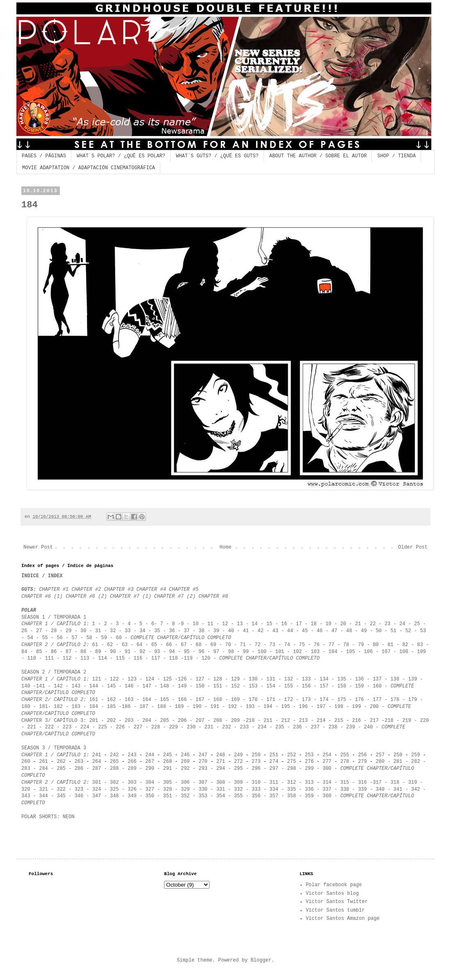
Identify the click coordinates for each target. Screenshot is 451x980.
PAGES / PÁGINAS (44, 156)
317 (377, 783)
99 (246, 652)
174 (324, 700)
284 (43, 769)
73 (272, 645)
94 (172, 652)
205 (163, 721)
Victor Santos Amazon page (343, 919)
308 (221, 783)
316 (362, 783)
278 (345, 762)
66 (169, 645)
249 (239, 755)
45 (305, 631)
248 (221, 755)
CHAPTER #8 (213, 597)
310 (256, 783)
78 (346, 645)
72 (257, 645)
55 (45, 638)
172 (290, 700)
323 (79, 789)
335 (292, 789)
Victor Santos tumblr (335, 910)
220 (424, 721)
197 (321, 707)
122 (114, 679)
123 (132, 679)
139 (413, 679)
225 (102, 727)
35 (157, 631)
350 (150, 796)
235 (280, 727)
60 (119, 638)
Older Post (413, 547)
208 (218, 721)
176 (360, 700)
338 (345, 789)
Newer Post (38, 547)
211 (268, 721)
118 (173, 658)
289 (132, 769)
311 (274, 783)
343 (27, 796)
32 (113, 631)
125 (168, 679)
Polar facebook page (334, 885)
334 (272, 789)
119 (188, 658)
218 (389, 721)
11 (210, 624)
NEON (69, 817)
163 (129, 700)
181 (43, 707)
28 (54, 631)
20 (343, 624)
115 (121, 658)
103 (315, 652)
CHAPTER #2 (88, 590)
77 (331, 645)
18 (314, 624)
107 (386, 652)
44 (290, 631)
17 (299, 624)
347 (97, 796)
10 (196, 624)
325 (114, 789)
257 (380, 755)
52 (408, 631)
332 (239, 789)
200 (374, 707)
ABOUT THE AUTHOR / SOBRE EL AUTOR (318, 156)
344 (43, 796)
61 (95, 645)
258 (398, 755)
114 (102, 658)
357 (274, 796)
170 (253, 700)
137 (377, 679)
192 (232, 707)
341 (398, 789)
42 (262, 631)
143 (76, 686)
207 (200, 721)
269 (185, 762)
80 (376, 645)
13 (240, 624)
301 (97, 783)
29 (68, 631)
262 (61, 762)
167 (200, 700)
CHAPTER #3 (119, 590)
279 (362, 762)
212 (286, 721)
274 (274, 762)
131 (271, 679)
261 (43, 762)
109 (421, 652)
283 (26, 769)
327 (150, 789)
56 (59, 638)
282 (416, 762)
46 (319, 631)
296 (256, 769)
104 (333, 652)
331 (221, 789)
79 (361, 645)
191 (215, 707)
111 (50, 658)
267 (150, 762)
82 (405, 645)
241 (97, 755)
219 (407, 721)
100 (262, 652)
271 (219, 762)
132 (289, 679)
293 (203, 769)
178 (395, 700)
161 (94, 700)
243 (132, 755)
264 (97, 762)
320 (26, 789)
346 (79, 796)
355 (239, 796)
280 (380, 762)
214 (321, 721)
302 (114, 783)
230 (191, 727)
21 (358, 624)
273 (256, 762)
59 (104, 638)
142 (58, 686)
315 (345, 783)
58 (91, 638)
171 (271, 700)
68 (198, 645)
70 (228, 645)
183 (76, 707)
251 (274, 755)
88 (83, 652)
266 (132, 762)
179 (411, 700)
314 (327, 783)
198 (339, 707)
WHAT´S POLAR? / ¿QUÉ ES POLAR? (121, 156)
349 (132, 796)
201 (94, 721)
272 (239, 762)
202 (110, 721)
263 (79, 762)
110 (30, 658)
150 (200, 686)
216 (355, 721)
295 (239, 769)
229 (173, 727)
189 (180, 707)
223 (67, 727)
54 (30, 638)
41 (246, 631)
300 (327, 769)
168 (218, 700)
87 (67, 652)
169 (235, 700)
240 (369, 727)
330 (203, 789)
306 (185, 783)
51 (393, 631)
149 (182, 686)
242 (114, 755)
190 (197, 707)
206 (182, 721)
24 (402, 624)
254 (327, 755)
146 (129, 686)
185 (112, 707)
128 (218, 679)
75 (302, 645)
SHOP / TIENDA (396, 156)
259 (417, 755)
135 (342, 679)
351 (166, 796)
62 (110, 645)
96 (201, 652)
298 (292, 769)
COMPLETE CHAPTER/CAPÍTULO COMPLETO (181, 638)
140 (26, 686)
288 (114, 769)
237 (315, 727)
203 (129, 721)
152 (237, 686)
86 (54, 652)
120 (206, 658)
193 (250, 707)
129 (235, 679)
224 (85, 727)
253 (309, 755)
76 (318, 645)
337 (327, 789)
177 (377, 700)
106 (369, 652)
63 (125, 645)
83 (420, 645)
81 (390, 645)
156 (306, 686)
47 (334, 631)
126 (182, 679)
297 (274, 769)
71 (241, 645)
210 (250, 721)
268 (168, 762)
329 (185, 789)
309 (239, 783)
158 (342, 686)
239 (351, 727)
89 (98, 652)
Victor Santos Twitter (337, 902)
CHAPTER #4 (151, 590)
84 (24, 652)
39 (216, 631)
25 (417, 624)
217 (374, 721)
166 (182, 700)
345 (61, 796)
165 (166, 700)
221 (32, 727)
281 (398, 762)
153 (253, 686)
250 (256, 755)
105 (351, 652)
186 (126, 707)
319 (413, 783)
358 (292, 796)
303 (132, 783)
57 (74, 638)
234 (262, 727)
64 (139, 645)
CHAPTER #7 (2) (175, 597)
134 (324, 679)
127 (200, 679)
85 (39, 652)
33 (128, 631)
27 (41, 631)
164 (147, 700)
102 (298, 652)
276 (310, 762)
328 (168, 789)
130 (253, 679)
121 (97, 679)
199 (357, 707)
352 (185, 796)
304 (150, 783)
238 (333, 727)
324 (97, 789)
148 (165, 686)
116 (138, 658)
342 (416, 789)
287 (97, 769)
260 (26, 762)
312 (292, 783)
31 (98, 631)
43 (275, 631)
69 (213, 645)
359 (310, 796)
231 (209, 727)
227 (138, 727)
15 (271, 624)
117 (156, 658)
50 (378, 631)
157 (324, 686)
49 (365, 631)
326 (132, 789)
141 (41, 686)
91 (128, 652)
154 (271, 686)
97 (216, 652)
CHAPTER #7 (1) (132, 597)
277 (327, 762)
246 (185, 755)
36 (173, 631)
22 (373, 624)
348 (114, 796)
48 (349, 631)
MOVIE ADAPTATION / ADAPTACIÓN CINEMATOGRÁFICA (89, 168)
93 (157, 652)
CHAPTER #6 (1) (42, 597)
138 (395, 679)
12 (225, 624)
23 (387, 624)
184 (94, 707)
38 (201, 631)
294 (221, 769)
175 (342, 700)
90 (113, 652)
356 (256, 796)
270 (204, 762)
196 (303, 707)
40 (231, 631)
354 (221, 796)
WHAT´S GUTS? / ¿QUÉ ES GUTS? (217, 156)
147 (147, 686)
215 (339, 721)
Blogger (261, 960)
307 (203, 783)
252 (292, 755)
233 (244, 727)
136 (360, 679)
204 (147, 721)
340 (379, 789)
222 (48, 727)
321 (43, 789)
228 (156, 727)
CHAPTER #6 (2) (86, 597)
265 (114, 762)
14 (255, 624)
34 (142, 631)
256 (362, 755)
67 (182, 645)
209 (235, 721)
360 (327, 796)
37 (188, 631)
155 (289, 686)
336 (310, 789)
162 (112, 700)
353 (202, 796)
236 (298, 727)
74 (287, 645)
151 (218, 686)
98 (231, 652)
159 (361, 686)
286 (79, 769)
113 (85, 658)
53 (423, 631)
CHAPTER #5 (184, 590)
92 (142, 652)
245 (168, 755)
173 (306, 700)
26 (24, 631)
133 (306, 679)
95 (187, 652)
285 (61, 769)
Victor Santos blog (333, 894)
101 (280, 652)
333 (255, 789)
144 (94, 686)
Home (226, 547)
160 (377, 686)
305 (168, 783)
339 (362, 789)
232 (227, 727)
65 (154, 645)
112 (67, 658)
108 (404, 652)
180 (26, 707)
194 (268, 707)
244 (150, 755)
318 (395, 783)
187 (144, 707)
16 (284, 624)
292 (185, 769)
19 (328, 624)
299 (310, 769)
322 (61, 789)
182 (58, 707)
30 (83, 631)
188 (162, 707)
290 (150, 769)
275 (292, 762)
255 (345, 755)
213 (305, 721)
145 (112, 686)
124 (150, 679)
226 (121, 727)
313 (309, 783)
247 (203, 755)
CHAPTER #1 (54, 590)
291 (168, 769)
